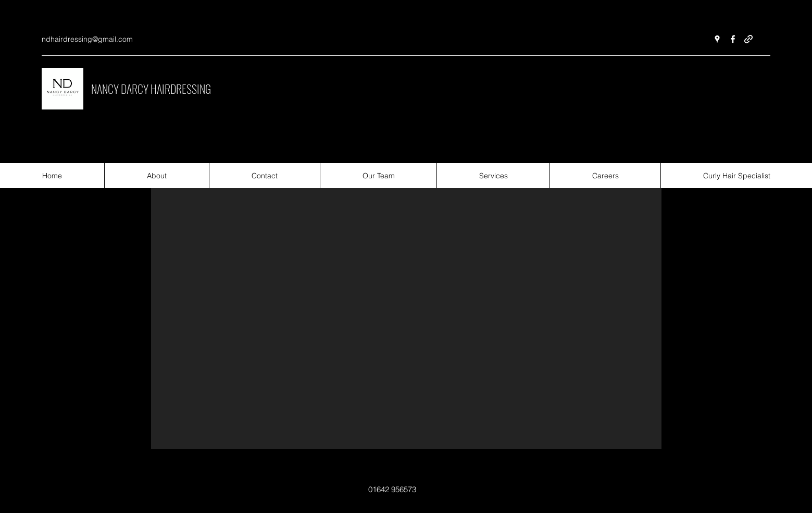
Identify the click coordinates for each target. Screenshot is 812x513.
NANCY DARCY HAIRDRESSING (151, 89)
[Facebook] (733, 39)
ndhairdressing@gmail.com (87, 39)
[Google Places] (717, 39)
